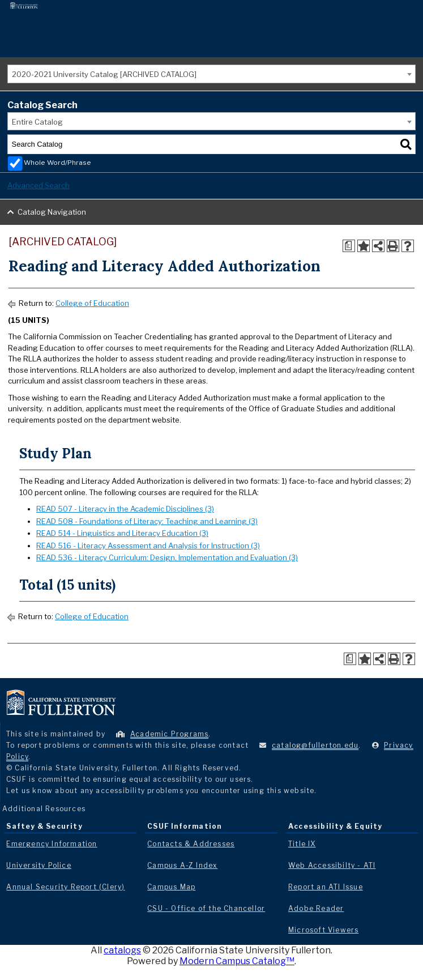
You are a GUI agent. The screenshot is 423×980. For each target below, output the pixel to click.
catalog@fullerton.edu (315, 745)
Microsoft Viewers (323, 930)
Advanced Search (39, 185)
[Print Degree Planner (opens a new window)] (349, 246)
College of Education (92, 303)
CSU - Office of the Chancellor (206, 908)
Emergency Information (52, 844)
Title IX (302, 844)
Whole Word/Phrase (57, 163)
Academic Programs (169, 734)
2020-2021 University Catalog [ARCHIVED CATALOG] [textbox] (104, 74)
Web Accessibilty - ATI (332, 865)
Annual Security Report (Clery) (65, 887)
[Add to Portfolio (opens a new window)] (364, 246)
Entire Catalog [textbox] (37, 122)
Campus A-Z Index (182, 865)
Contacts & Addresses (191, 844)
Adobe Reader (316, 908)
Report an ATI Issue (326, 887)
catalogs (122, 950)
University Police (39, 865)
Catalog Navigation (52, 212)
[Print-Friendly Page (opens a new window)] (393, 246)
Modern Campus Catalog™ (237, 961)
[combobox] (212, 74)
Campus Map (171, 887)
